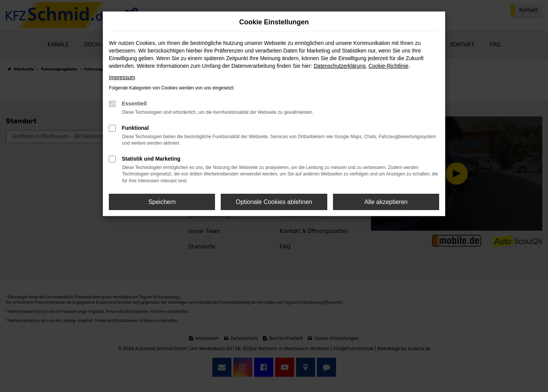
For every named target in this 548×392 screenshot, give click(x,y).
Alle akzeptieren (386, 202)
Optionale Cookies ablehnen (274, 202)
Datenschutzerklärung (339, 66)
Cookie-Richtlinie (388, 66)
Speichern (162, 202)
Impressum (122, 77)
